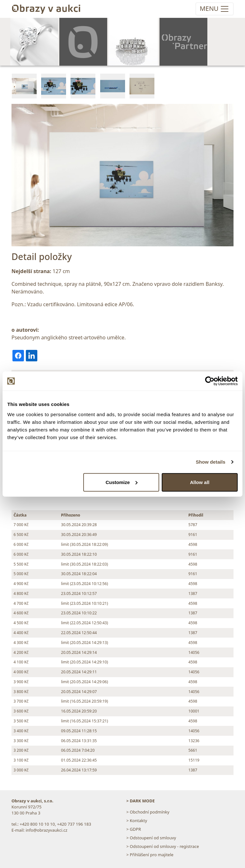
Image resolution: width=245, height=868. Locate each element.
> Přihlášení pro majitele (150, 855)
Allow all (200, 482)
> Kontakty (137, 821)
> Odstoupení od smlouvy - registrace (163, 846)
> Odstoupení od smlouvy (151, 838)
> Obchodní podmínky (148, 812)
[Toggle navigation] (215, 9)
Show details (211, 462)
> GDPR (134, 829)
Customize (122, 482)
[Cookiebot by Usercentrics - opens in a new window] (210, 381)
